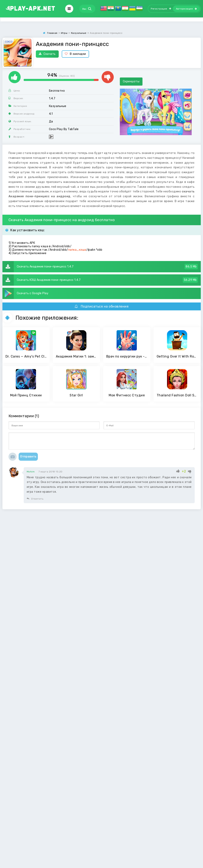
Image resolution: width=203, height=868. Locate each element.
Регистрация (161, 9)
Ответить (35, 499)
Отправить (28, 457)
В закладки (75, 54)
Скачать (47, 54)
